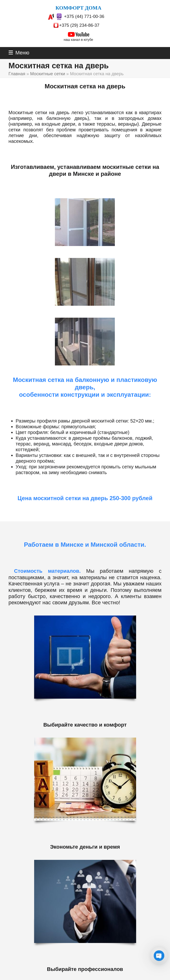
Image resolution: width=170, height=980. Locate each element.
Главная (17, 74)
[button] (19, 53)
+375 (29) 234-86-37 (79, 25)
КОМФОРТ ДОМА (78, 8)
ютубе (89, 40)
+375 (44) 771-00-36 (84, 16)
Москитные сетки (48, 74)
